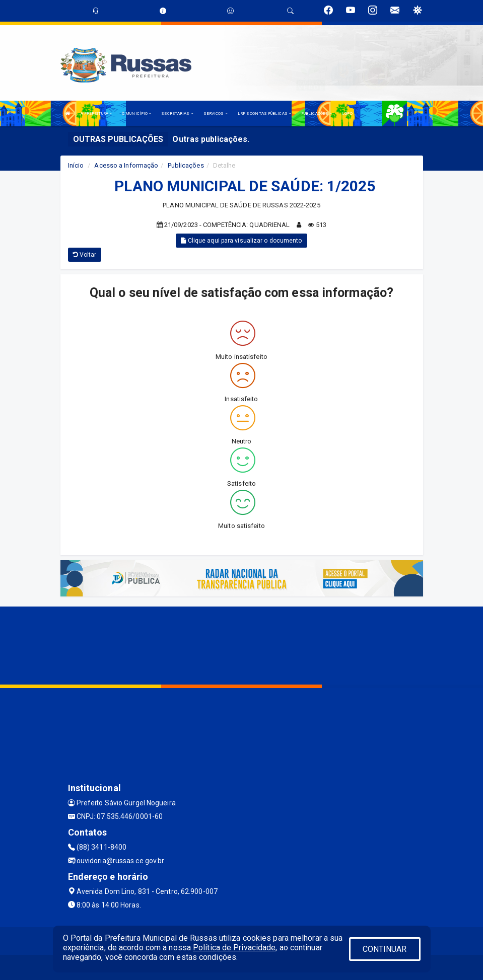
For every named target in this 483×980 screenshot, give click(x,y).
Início (76, 165)
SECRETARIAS (177, 114)
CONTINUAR (385, 949)
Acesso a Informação (126, 165)
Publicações (186, 165)
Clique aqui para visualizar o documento (241, 241)
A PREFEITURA (96, 114)
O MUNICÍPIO (136, 114)
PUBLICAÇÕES (317, 114)
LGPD (347, 114)
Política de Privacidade (234, 948)
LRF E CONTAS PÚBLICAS (264, 114)
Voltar (85, 255)
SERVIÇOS (216, 114)
